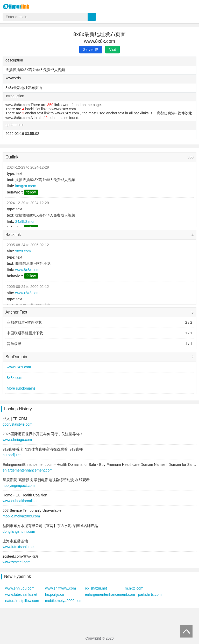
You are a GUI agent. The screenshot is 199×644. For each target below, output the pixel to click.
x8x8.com (23, 251)
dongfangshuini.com (19, 531)
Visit (112, 50)
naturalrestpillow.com (22, 601)
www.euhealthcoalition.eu (23, 501)
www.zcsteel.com (16, 562)
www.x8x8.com (27, 293)
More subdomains (21, 388)
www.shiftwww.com (61, 588)
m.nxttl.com (134, 588)
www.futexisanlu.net (19, 547)
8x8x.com (15, 378)
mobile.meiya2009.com (21, 516)
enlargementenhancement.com (28, 470)
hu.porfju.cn (12, 455)
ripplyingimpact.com (19, 486)
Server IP (91, 50)
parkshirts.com (150, 594)
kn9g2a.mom (26, 186)
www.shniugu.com (17, 440)
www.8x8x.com (27, 270)
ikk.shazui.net (96, 588)
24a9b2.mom (26, 221)
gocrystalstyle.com (17, 424)
